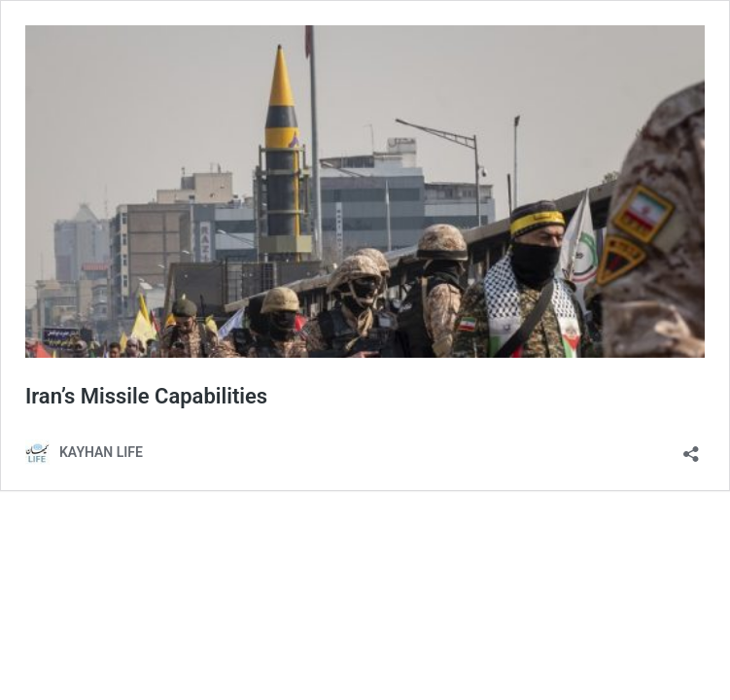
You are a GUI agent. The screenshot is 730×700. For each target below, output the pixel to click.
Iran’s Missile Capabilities (146, 396)
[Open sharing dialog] (691, 448)
